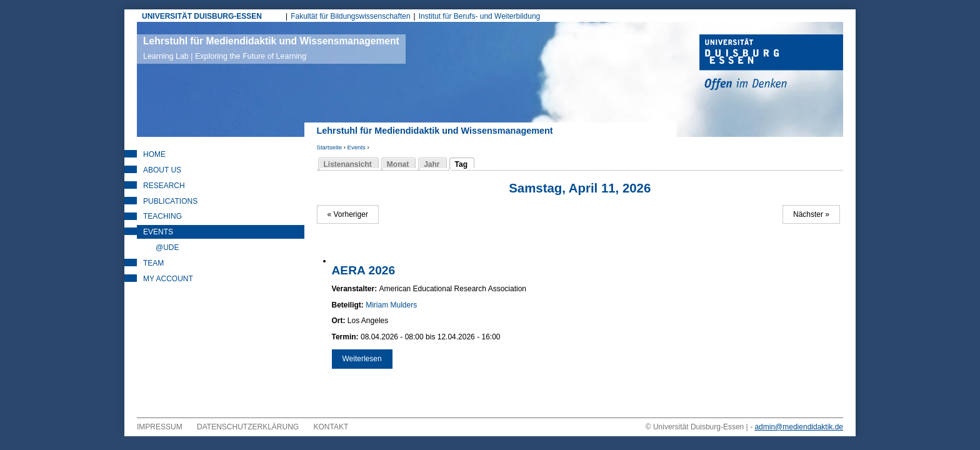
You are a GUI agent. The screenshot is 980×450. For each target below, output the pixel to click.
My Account (168, 279)
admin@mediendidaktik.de (799, 427)
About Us (162, 170)
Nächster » (811, 214)
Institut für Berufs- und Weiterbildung (480, 16)
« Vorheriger (348, 214)
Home (154, 154)
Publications (170, 201)
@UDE (167, 247)
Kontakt (331, 427)
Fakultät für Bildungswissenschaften (350, 16)
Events (357, 147)
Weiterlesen (367, 359)
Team (153, 263)
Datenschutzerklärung (248, 427)
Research (164, 186)
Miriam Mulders (391, 305)
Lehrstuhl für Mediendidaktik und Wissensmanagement (271, 48)
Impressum (160, 427)
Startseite (330, 147)
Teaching (162, 216)
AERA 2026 (364, 270)
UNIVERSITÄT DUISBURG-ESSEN (202, 16)
